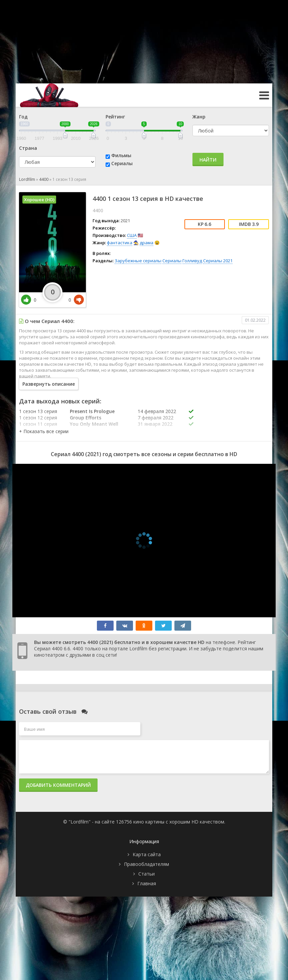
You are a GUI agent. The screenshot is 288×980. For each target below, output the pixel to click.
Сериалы (122, 163)
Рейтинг (115, 117)
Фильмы (121, 155)
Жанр (199, 117)
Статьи (147, 874)
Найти (208, 160)
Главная (147, 883)
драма (147, 243)
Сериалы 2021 (218, 261)
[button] (44, 431)
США (132, 235)
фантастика (120, 243)
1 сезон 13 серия (38, 411)
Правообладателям (147, 864)
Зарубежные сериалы (138, 261)
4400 (44, 179)
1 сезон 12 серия (38, 418)
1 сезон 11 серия (38, 424)
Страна (28, 148)
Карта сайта (147, 854)
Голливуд (192, 261)
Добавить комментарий (58, 785)
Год (23, 117)
